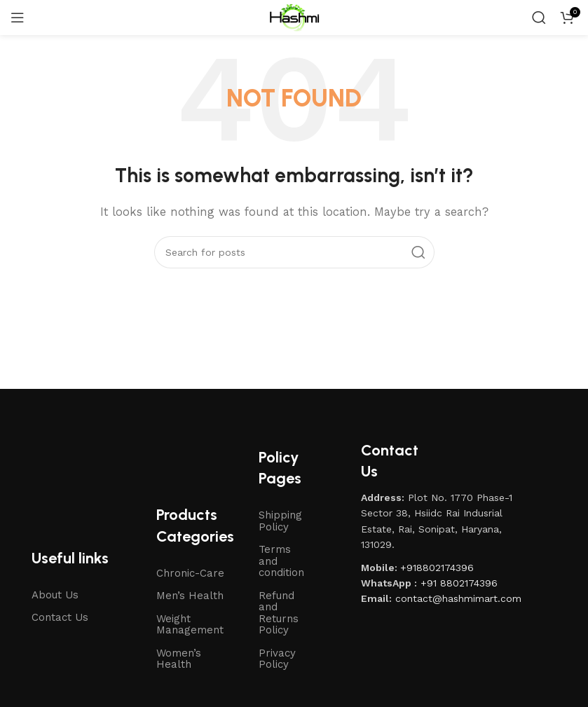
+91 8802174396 (459, 583)
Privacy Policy (277, 659)
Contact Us (60, 617)
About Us (55, 595)
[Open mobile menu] (18, 18)
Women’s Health (179, 659)
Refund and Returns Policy (279, 613)
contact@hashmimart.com (458, 598)
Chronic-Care (190, 573)
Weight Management (190, 625)
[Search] (539, 18)
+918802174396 (437, 568)
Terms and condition (281, 561)
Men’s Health (190, 596)
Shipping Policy (280, 521)
